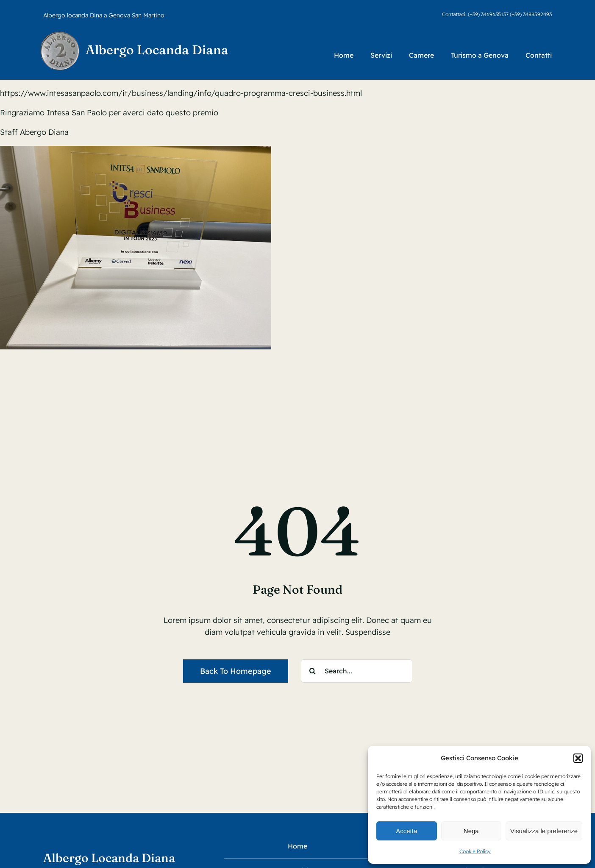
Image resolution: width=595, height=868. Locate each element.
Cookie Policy (475, 851)
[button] (578, 758)
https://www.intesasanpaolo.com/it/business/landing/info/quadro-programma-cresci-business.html (181, 93)
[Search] (313, 671)
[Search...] (357, 671)
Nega (471, 831)
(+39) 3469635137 (488, 14)
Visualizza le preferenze (544, 831)
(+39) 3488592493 (531, 14)
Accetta (406, 831)
